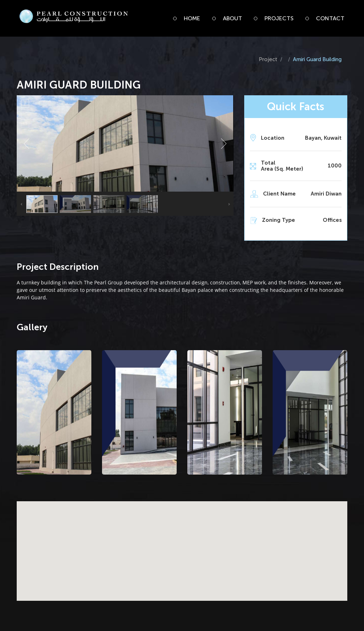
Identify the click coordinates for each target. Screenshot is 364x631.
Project (268, 59)
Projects (279, 18)
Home (192, 18)
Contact (330, 18)
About (232, 18)
